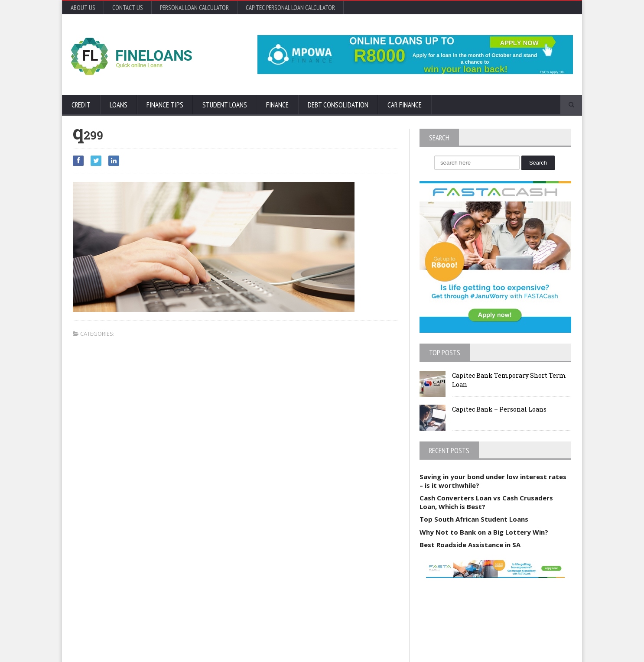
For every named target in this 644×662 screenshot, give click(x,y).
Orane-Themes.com (123, 644)
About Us (83, 8)
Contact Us (128, 8)
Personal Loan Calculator (194, 8)
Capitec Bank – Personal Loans (499, 409)
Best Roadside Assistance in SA (470, 545)
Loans (119, 105)
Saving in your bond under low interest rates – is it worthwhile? (493, 481)
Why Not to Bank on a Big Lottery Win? (484, 532)
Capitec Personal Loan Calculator (290, 8)
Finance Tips (165, 105)
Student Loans (225, 105)
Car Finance (405, 105)
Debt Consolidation (338, 105)
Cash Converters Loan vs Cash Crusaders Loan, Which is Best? (486, 502)
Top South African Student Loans (474, 519)
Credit (81, 105)
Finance (277, 105)
